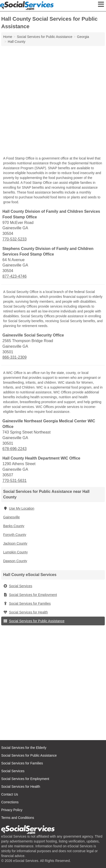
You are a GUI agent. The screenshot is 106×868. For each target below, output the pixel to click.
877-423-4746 (15, 276)
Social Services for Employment (30, 595)
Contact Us (10, 794)
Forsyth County (15, 535)
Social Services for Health (25, 612)
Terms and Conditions (18, 818)
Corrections (10, 802)
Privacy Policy (12, 810)
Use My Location (19, 508)
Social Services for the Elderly (24, 748)
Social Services (18, 586)
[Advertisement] (53, 102)
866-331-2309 (15, 357)
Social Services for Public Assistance (34, 621)
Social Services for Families (27, 603)
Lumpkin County (15, 552)
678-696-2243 (15, 449)
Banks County (14, 526)
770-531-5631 (15, 481)
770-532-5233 (15, 239)
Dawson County (15, 561)
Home (8, 37)
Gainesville (11, 517)
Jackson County (15, 543)
